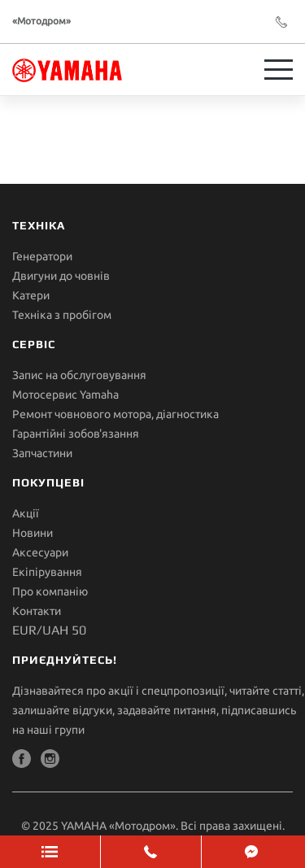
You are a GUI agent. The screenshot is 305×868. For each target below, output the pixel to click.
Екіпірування (47, 572)
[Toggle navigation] (279, 70)
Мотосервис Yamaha (65, 395)
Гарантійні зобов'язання (76, 434)
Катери (31, 295)
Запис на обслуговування (79, 375)
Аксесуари (40, 552)
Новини (33, 533)
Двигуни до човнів (61, 276)
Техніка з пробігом (62, 315)
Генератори (42, 256)
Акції (26, 513)
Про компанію (50, 591)
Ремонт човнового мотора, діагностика (115, 414)
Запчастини (42, 453)
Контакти (37, 611)
